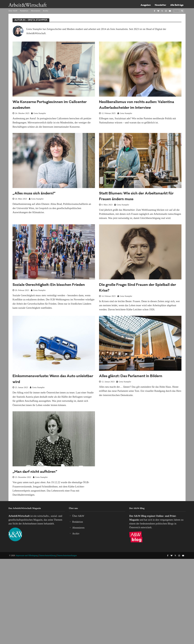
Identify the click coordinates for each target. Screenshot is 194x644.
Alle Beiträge (177, 5)
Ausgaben (146, 5)
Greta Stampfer (40, 113)
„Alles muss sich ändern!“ (34, 194)
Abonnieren (36, 11)
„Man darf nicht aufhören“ (35, 472)
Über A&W (13, 11)
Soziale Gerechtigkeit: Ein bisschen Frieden (49, 285)
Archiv (46, 11)
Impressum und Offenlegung (27, 556)
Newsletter (160, 5)
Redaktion (24, 11)
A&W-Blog (140, 516)
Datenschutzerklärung (47, 556)
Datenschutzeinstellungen (67, 556)
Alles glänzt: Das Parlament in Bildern (131, 376)
